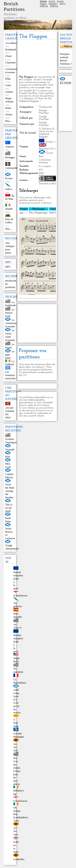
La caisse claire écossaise (10, 335)
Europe (49, 142)
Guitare (9, 92)
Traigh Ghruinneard (12, 547)
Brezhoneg (53, 3)
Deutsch (43, 3)
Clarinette (10, 62)
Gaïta (8, 85)
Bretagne (10, 157)
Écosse (9, 178)
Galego (62, 3)
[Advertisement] (37, 58)
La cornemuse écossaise (11, 323)
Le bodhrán (10, 363)
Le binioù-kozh (10, 313)
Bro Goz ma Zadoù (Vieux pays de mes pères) (17, 771)
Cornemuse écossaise (11, 71)
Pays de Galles (9, 221)
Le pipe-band (10, 355)
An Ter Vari (16, 747)
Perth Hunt (8, 520)
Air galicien (18, 605)
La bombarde (11, 304)
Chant (8, 56)
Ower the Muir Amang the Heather (10, 491)
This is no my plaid (9, 508)
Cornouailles (12, 168)
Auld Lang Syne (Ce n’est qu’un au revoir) (17, 701)
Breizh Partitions (14, 6)
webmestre (43, 413)
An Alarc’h (17, 626)
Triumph (10, 449)
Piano (8, 108)
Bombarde (11, 49)
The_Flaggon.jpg (38, 213)
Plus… (9, 121)
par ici (22, 375)
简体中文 (54, 6)
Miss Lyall (8, 465)
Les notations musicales (10, 375)
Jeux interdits (18, 615)
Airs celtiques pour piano (10, 248)
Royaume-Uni (46, 149)
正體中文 (44, 6)
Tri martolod (18, 670)
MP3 (8, 267)
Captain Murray (9, 476)
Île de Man (10, 197)
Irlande (9, 209)
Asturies (10, 147)
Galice (9, 189)
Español (60, 1)
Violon (9, 114)
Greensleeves (20, 595)
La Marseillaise (20, 681)
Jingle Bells (17, 660)
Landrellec (19, 859)
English (52, 1)
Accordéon (11, 43)
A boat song (16, 723)
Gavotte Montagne (19, 735)
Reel (8, 457)
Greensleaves (20, 801)
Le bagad (10, 346)
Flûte (8, 79)
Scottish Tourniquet (11, 441)
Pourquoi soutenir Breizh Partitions (65, 59)
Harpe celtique (9, 100)
